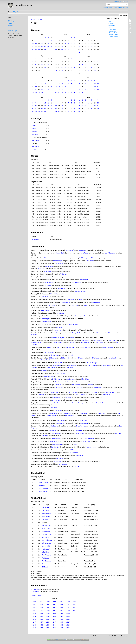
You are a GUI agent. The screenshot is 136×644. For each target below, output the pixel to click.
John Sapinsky (46, 525)
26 (51, 46)
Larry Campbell (43, 488)
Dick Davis (74, 305)
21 (68, 46)
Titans (80, 300)
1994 (55, 613)
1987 (48, 622)
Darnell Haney (72, 392)
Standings (112, 26)
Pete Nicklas (100, 333)
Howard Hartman (37, 343)
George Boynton (46, 360)
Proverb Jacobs (65, 302)
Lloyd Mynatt (90, 261)
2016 (68, 619)
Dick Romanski (46, 310)
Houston (35, 132)
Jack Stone (54, 413)
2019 (68, 628)
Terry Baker (69, 250)
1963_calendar (17, 12)
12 (51, 40)
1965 (34, 616)
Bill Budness (74, 450)
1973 (41, 610)
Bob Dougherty (56, 434)
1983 (48, 610)
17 (79, 46)
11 (75, 62)
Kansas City (36, 146)
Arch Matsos (35, 335)
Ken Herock (42, 268)
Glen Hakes (85, 379)
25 (48, 46)
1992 (55, 607)
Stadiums (11, 26)
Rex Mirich (78, 467)
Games (10, 20)
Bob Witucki (99, 343)
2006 (61, 619)
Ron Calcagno (46, 561)
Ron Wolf (44, 370)
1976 (41, 619)
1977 (41, 622)
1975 (41, 616)
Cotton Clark (60, 253)
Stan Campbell (46, 319)
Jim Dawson (48, 285)
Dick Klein (58, 382)
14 (36, 43)
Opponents (11, 22)
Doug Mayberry (101, 403)
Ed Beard (45, 567)
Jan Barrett (118, 434)
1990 (55, 602)
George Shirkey (77, 333)
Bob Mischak (70, 347)
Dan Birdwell (78, 431)
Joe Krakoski (84, 280)
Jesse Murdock (81, 426)
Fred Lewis (45, 558)
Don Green (45, 519)
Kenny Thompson (110, 253)
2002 (61, 607)
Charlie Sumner (46, 321)
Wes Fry (94, 258)
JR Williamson (74, 453)
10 (45, 40)
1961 (34, 604)
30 (39, 92)
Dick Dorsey (56, 379)
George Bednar (47, 513)
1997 (55, 622)
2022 (75, 607)
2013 (68, 610)
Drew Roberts (51, 368)
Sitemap (126, 7)
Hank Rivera (56, 333)
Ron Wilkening (46, 555)
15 (72, 43)
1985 (48, 616)
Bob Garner (58, 403)
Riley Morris (70, 368)
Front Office (112, 29)
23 (42, 46)
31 (45, 49)
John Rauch (47, 271)
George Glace (49, 283)
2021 (75, 604)
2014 (68, 613)
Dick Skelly (41, 486)
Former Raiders (114, 37)
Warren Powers (57, 343)
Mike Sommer (98, 388)
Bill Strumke (49, 266)
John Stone (60, 313)
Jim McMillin (56, 397)
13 (33, 43)
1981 (48, 604)
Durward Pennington (58, 338)
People (10, 24)
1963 (109, 22)
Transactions (113, 31)
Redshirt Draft (113, 33)
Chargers (82, 250)
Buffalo (34, 129)
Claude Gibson (58, 330)
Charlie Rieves (84, 413)
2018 (68, 625)
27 (33, 49)
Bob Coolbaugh (92, 363)
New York (35, 135)
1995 (55, 616)
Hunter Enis (87, 347)
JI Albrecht (35, 240)
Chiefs (72, 338)
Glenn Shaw (83, 420)
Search (127, 4)
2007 (61, 622)
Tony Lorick (45, 508)
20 (33, 46)
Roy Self (72, 343)
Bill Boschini (98, 341)
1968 (34, 625)
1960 (34, 602)
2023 (75, 610)
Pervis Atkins (35, 591)
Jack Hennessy (76, 283)
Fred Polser (46, 549)
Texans (86, 305)
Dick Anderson (43, 491)
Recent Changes (108, 7)
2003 (61, 610)
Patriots (70, 382)
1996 (55, 619)
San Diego (35, 140)
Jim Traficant (61, 373)
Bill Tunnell (60, 458)
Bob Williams (85, 343)
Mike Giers (45, 552)
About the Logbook (14, 31)
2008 (61, 625)
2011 (68, 604)
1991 (55, 604)
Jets (58, 347)
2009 (61, 628)
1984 (48, 613)
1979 (41, 628)
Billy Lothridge (46, 543)
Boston (34, 126)
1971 (41, 604)
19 (62, 46)
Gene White (54, 408)
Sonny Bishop (51, 305)
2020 (75, 602)
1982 (48, 607)
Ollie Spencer (59, 363)
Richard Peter (66, 358)
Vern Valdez (54, 294)
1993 (55, 610)
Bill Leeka (59, 327)
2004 (61, 613)
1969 (34, 628)
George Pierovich (80, 291)
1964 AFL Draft (113, 35)
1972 (41, 607)
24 (45, 46)
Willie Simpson (110, 392)
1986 (48, 619)
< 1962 (33, 19)
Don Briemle (85, 341)
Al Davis (46, 258)
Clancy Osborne (80, 394)
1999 (55, 628)
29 (39, 49)
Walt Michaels (59, 264)
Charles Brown (67, 413)
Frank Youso (61, 420)
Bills (109, 333)
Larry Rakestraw (47, 540)
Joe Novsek (93, 392)
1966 (34, 619)
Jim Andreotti (35, 589)
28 (36, 49)
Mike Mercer (107, 394)
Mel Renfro (45, 537)
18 (48, 43)
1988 (48, 625)
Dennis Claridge (43, 483)
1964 (34, 613)
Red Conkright (84, 258)
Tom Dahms (45, 297)
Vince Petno (46, 528)
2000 (61, 602)
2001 (61, 604)
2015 (68, 616)
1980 (48, 602)
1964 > (40, 19)
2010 (68, 602)
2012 (68, 607)
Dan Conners (80, 456)
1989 (48, 628)
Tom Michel (45, 564)
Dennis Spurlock (80, 316)
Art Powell (63, 274)
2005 (61, 616)
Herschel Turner (47, 534)
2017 (68, 622)
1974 (41, 613)
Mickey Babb (46, 546)
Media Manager (118, 7)
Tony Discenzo (96, 302)
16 (42, 43)
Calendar (112, 24)
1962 (34, 607)
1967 (34, 622)
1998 (55, 625)
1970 (41, 602)
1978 (41, 625)
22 (65, 68)
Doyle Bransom (74, 324)
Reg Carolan (63, 464)
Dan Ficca (49, 347)
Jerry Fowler (85, 253)
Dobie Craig (102, 413)
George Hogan (106, 366)
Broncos (69, 397)
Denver (34, 149)
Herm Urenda (60, 423)
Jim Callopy (112, 341)
